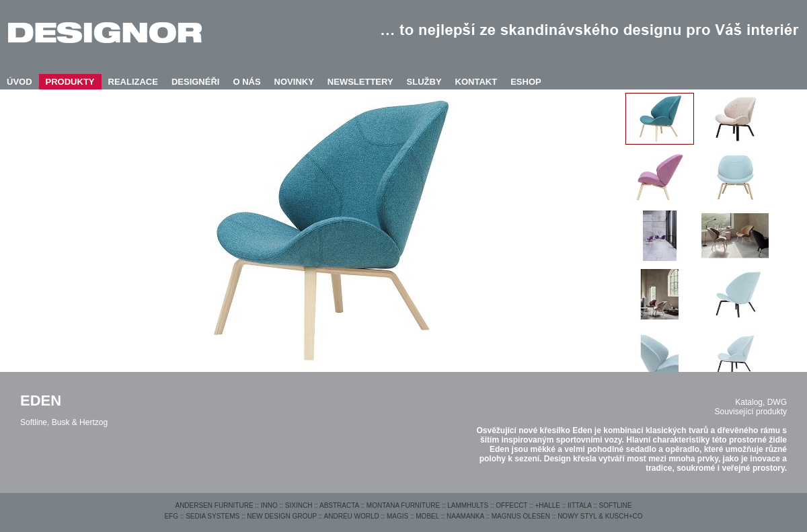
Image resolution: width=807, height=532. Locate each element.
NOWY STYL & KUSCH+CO (600, 516)
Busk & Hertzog (80, 422)
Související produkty (751, 412)
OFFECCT (511, 505)
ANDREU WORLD (352, 516)
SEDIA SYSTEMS (213, 516)
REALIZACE (133, 82)
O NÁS (246, 82)
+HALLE (547, 505)
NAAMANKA (465, 516)
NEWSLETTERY (360, 82)
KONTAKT (476, 82)
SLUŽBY (424, 82)
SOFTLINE (616, 505)
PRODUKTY (70, 82)
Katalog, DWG (761, 402)
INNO (269, 505)
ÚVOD (20, 82)
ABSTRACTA (339, 505)
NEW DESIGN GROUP (282, 516)
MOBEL (427, 516)
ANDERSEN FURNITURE (214, 505)
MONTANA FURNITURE (403, 505)
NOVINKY (294, 82)
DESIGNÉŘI (196, 82)
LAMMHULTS (468, 505)
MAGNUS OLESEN (521, 516)
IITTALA (579, 505)
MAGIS (397, 516)
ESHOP (526, 82)
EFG (171, 516)
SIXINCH (299, 505)
